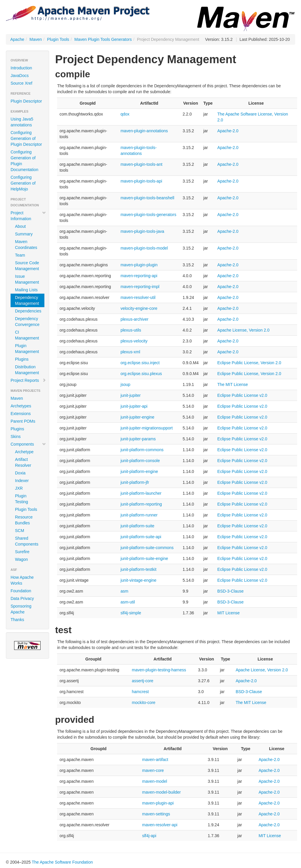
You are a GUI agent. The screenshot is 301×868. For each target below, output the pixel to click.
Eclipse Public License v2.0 (242, 395)
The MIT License (233, 384)
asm (124, 591)
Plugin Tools (58, 39)
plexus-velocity (134, 341)
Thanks (17, 620)
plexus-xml (130, 352)
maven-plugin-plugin (139, 265)
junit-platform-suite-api (141, 537)
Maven (36, 39)
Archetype (24, 452)
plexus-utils (131, 330)
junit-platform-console (140, 461)
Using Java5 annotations (22, 122)
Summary (24, 234)
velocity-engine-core (139, 308)
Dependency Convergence (27, 322)
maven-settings (156, 814)
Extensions (21, 414)
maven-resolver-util (138, 297)
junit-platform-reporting (141, 504)
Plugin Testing (21, 499)
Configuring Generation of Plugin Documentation (24, 161)
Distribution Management (27, 370)
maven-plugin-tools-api (141, 181)
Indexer (22, 481)
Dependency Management (27, 300)
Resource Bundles (24, 520)
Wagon (21, 559)
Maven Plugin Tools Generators (103, 39)
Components (28, 444)
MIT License (228, 613)
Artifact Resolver (23, 462)
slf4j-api (149, 836)
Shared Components (27, 541)
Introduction (21, 68)
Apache (17, 39)
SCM (20, 531)
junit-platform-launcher (141, 493)
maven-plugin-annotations (144, 131)
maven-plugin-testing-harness (159, 670)
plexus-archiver (134, 319)
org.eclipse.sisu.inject (140, 363)
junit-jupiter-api (134, 406)
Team (20, 255)
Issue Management (27, 279)
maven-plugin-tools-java (142, 231)
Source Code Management (27, 266)
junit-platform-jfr (135, 482)
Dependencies (28, 311)
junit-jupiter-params (138, 439)
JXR (19, 488)
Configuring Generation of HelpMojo (23, 183)
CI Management (27, 335)
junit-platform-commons (142, 450)
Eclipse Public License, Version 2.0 (249, 363)
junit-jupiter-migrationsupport (147, 428)
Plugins (22, 359)
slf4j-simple (131, 613)
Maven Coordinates (26, 245)
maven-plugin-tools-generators (148, 215)
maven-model (154, 781)
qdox (125, 114)
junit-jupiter (131, 395)
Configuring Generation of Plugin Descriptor (26, 138)
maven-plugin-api (158, 803)
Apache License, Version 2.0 (243, 330)
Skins (16, 436)
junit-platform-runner (139, 515)
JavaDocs (20, 76)
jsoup (125, 384)
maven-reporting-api (139, 276)
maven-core (153, 770)
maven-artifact (155, 760)
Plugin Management (27, 349)
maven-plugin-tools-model (144, 248)
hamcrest (140, 692)
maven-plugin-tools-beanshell (147, 198)
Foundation (21, 591)
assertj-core (142, 681)
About (20, 226)
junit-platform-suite (137, 526)
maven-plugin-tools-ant (141, 164)
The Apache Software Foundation (62, 862)
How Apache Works (22, 580)
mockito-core (143, 703)
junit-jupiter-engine (137, 417)
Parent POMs (23, 421)
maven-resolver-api (160, 825)
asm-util (128, 602)
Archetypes (21, 406)
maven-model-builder (161, 792)
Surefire (22, 552)
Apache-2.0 (228, 131)
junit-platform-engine (139, 471)
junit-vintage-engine (138, 580)
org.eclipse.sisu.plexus (141, 374)
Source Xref (21, 83)
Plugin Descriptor (26, 101)
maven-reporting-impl (140, 287)
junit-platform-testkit (138, 569)
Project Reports (28, 380)
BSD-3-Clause (230, 591)
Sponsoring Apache (21, 609)
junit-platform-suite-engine (144, 558)
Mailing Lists (26, 290)
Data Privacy (22, 598)
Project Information (28, 216)
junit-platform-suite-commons (147, 548)
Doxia (20, 473)
